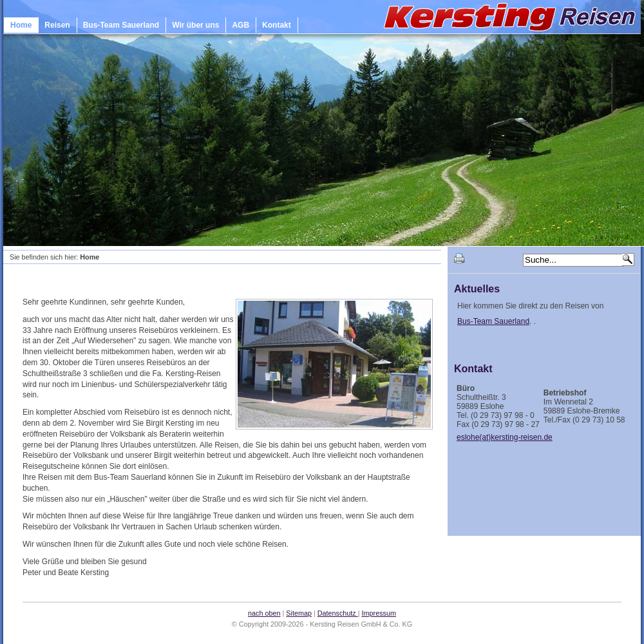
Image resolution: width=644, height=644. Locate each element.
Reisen (57, 25)
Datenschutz (338, 613)
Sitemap (299, 613)
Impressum (379, 613)
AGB (241, 25)
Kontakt (277, 25)
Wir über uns (195, 25)
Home (21, 25)
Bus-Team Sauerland (121, 25)
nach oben (264, 613)
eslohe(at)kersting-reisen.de (505, 437)
